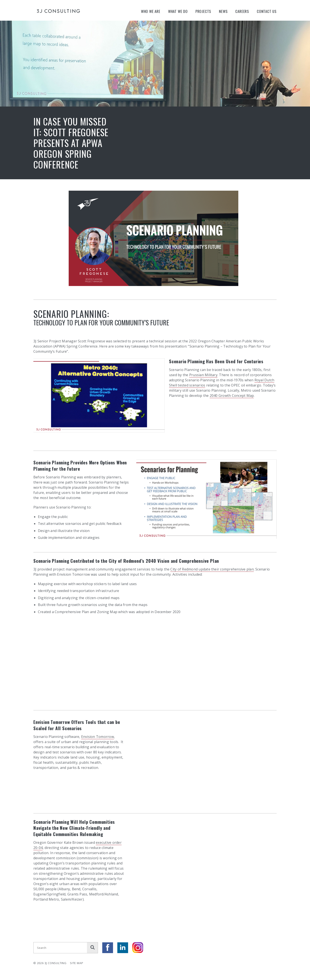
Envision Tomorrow (98, 737)
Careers (242, 11)
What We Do (178, 11)
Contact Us (267, 11)
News (223, 11)
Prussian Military (203, 375)
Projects (203, 11)
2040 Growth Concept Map (232, 396)
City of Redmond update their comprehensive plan (212, 569)
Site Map (77, 963)
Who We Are (151, 11)
